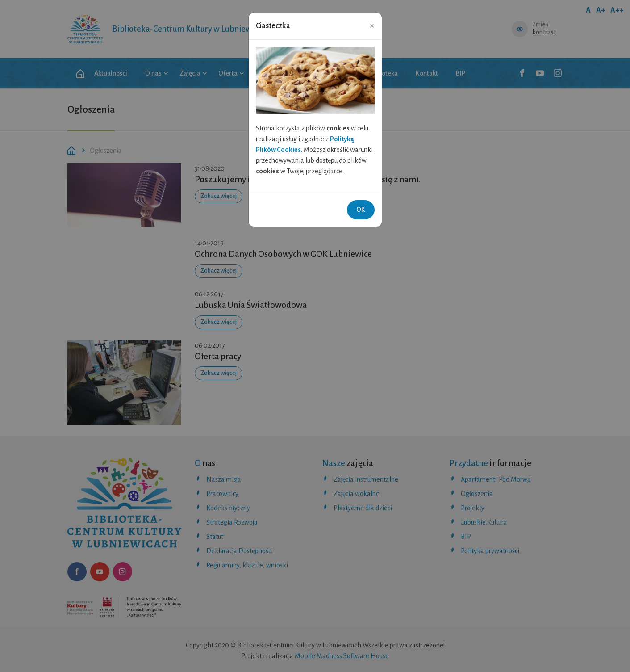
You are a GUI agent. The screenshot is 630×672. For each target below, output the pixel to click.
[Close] (372, 25)
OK (361, 210)
